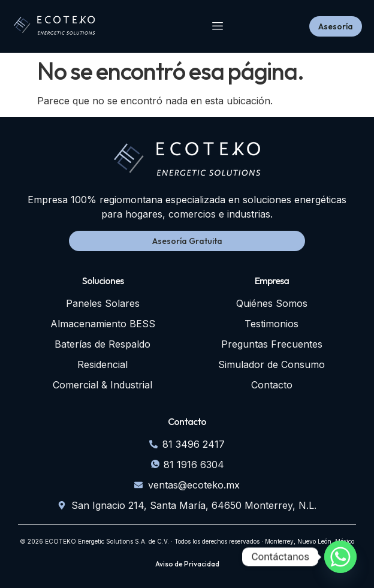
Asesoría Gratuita (187, 241)
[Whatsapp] (340, 557)
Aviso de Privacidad (187, 564)
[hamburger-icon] (218, 27)
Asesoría (336, 26)
